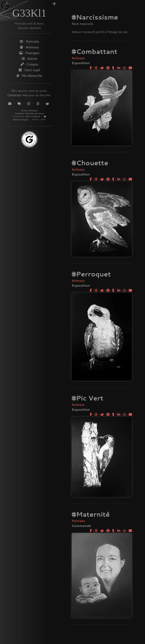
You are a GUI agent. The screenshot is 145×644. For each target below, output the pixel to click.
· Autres (29, 58)
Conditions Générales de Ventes (29, 113)
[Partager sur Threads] (96, 68)
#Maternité (91, 514)
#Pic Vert (87, 398)
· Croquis (29, 64)
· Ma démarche (29, 76)
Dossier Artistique (29, 110)
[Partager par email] (130, 68)
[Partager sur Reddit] (102, 68)
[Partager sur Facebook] (91, 68)
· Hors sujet (29, 70)
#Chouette (90, 163)
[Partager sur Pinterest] (108, 68)
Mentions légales (21, 120)
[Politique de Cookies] (45, 116)
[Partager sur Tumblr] (113, 68)
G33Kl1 (29, 13)
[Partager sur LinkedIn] (119, 68)
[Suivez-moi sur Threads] (38, 104)
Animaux (78, 58)
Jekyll (27, 116)
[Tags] (20, 104)
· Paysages (29, 53)
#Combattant (94, 51)
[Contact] (10, 104)
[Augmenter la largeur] (54, 4)
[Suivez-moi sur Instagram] (29, 104)
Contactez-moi (18, 95)
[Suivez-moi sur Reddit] (47, 104)
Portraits (78, 521)
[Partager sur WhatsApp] (124, 68)
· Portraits (29, 41)
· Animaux (29, 47)
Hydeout (36, 116)
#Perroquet (91, 274)
